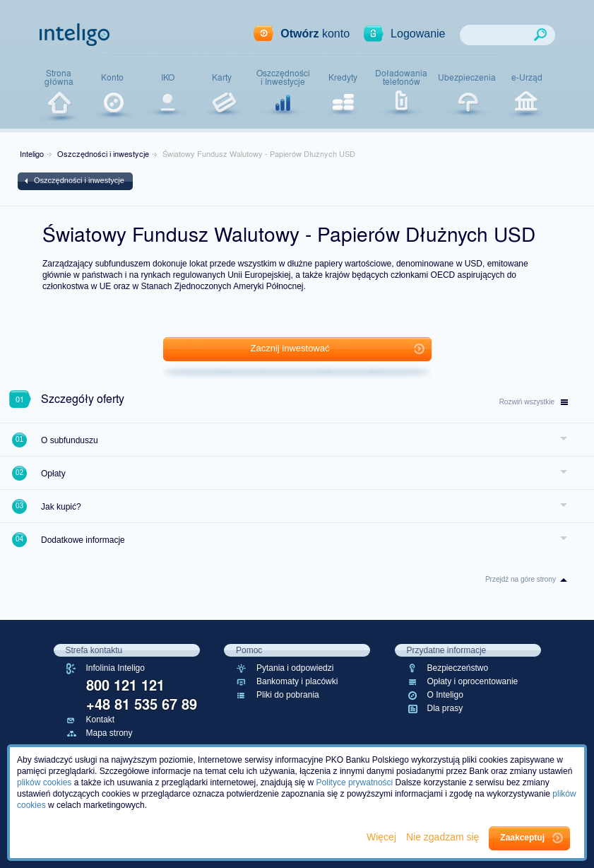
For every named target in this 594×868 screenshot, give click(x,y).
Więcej (383, 837)
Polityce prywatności (355, 782)
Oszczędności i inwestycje (103, 153)
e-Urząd (527, 77)
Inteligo (32, 153)
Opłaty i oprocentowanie (473, 681)
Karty (222, 77)
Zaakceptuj (522, 838)
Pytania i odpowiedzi (295, 668)
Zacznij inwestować (290, 348)
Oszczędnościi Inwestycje (283, 77)
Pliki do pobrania (288, 695)
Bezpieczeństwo (458, 668)
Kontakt (101, 720)
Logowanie (418, 34)
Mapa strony (109, 733)
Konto (112, 77)
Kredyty (343, 77)
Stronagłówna (59, 77)
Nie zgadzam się (444, 837)
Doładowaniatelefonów (401, 77)
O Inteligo (445, 695)
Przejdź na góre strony (521, 579)
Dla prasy (445, 708)
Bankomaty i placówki (297, 681)
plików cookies (44, 782)
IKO (168, 77)
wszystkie (534, 402)
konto (315, 34)
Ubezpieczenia (467, 77)
